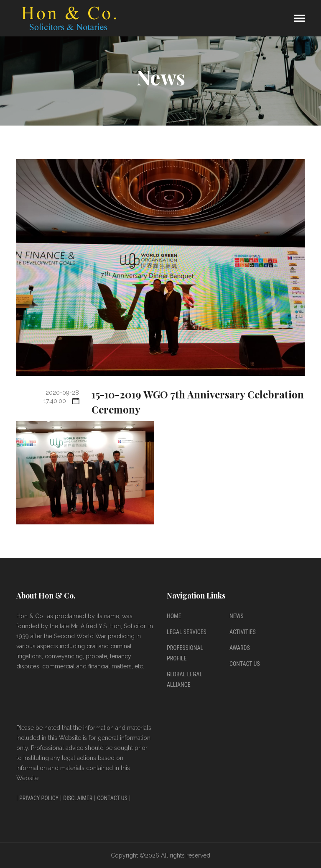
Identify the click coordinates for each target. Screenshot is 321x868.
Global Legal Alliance (185, 679)
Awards (240, 648)
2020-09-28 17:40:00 (61, 397)
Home (174, 616)
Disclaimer (78, 798)
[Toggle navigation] (299, 19)
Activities (243, 632)
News (237, 616)
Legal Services (187, 632)
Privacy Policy (39, 798)
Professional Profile (185, 653)
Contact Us (245, 664)
